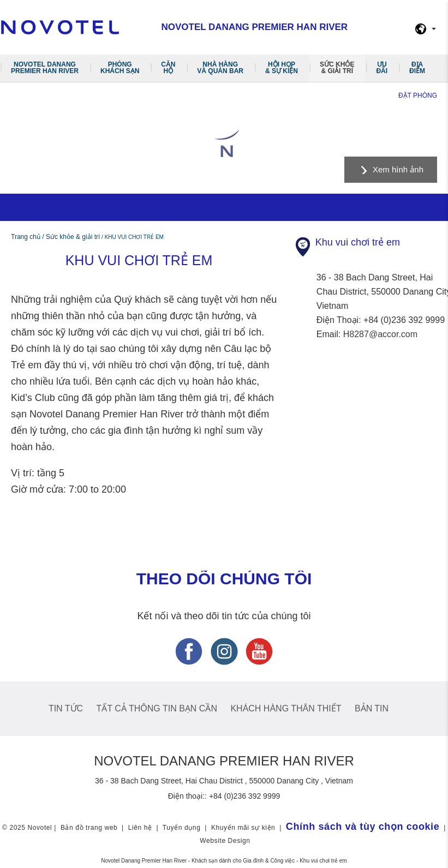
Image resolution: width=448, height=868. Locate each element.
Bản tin (372, 708)
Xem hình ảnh (398, 169)
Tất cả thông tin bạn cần (157, 708)
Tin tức (66, 708)
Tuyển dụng (182, 828)
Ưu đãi (382, 68)
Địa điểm (417, 68)
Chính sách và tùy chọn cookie (363, 827)
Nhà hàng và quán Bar (220, 68)
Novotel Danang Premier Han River (45, 68)
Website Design (225, 841)
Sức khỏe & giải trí (337, 68)
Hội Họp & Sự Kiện (282, 68)
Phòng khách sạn (120, 68)
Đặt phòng (418, 95)
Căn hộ (168, 68)
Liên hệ (140, 828)
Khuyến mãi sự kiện (243, 828)
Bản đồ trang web (89, 828)
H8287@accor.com (380, 334)
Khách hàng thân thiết (286, 708)
